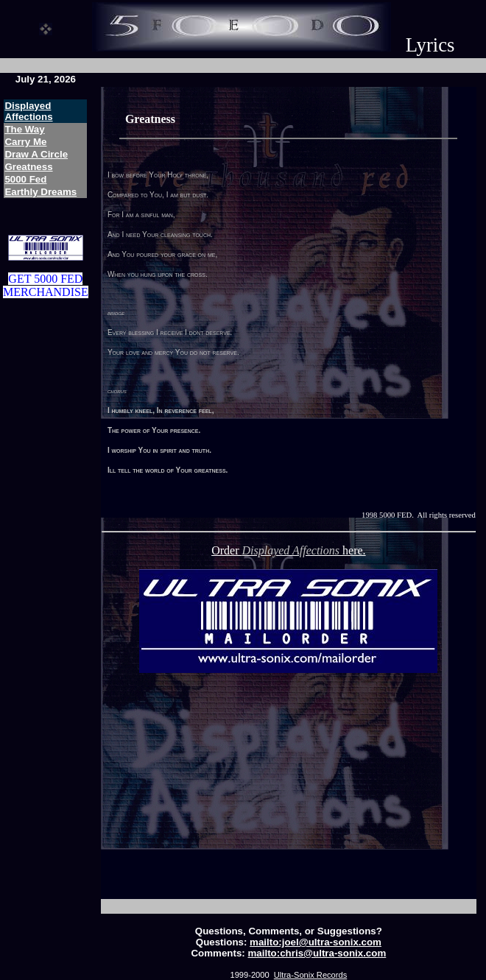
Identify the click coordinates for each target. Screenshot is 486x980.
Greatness (28, 167)
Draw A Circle (36, 154)
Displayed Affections (28, 111)
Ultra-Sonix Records (310, 975)
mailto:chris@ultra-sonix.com (317, 953)
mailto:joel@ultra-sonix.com (316, 942)
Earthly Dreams (40, 192)
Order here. (288, 550)
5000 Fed (25, 179)
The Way (24, 129)
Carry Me (25, 142)
